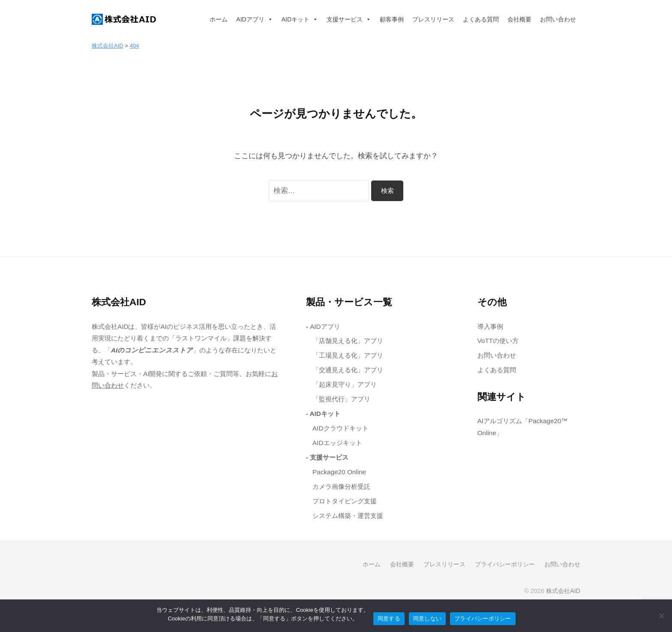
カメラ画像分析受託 (341, 486)
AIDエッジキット (337, 443)
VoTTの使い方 (498, 341)
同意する (389, 618)
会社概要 (519, 19)
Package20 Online (339, 472)
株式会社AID (563, 591)
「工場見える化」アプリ (348, 355)
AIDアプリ (254, 19)
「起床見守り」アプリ (345, 384)
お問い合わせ (558, 19)
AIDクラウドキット (340, 428)
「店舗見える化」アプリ (348, 341)
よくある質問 (481, 19)
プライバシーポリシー (505, 564)
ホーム (219, 19)
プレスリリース (433, 19)
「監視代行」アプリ (341, 399)
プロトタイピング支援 (345, 501)
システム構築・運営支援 (348, 516)
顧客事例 (392, 19)
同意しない (427, 618)
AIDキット (300, 19)
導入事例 (490, 327)
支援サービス (349, 19)
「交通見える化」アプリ (348, 370)
